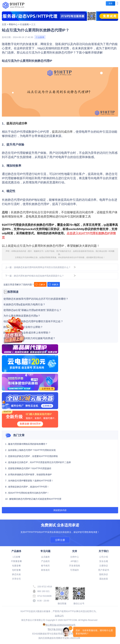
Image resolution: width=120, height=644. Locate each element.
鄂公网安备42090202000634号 (59, 625)
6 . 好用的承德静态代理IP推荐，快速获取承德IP (28, 475)
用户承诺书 (104, 570)
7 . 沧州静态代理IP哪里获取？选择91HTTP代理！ (29, 481)
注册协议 (104, 566)
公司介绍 (104, 557)
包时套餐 (16, 570)
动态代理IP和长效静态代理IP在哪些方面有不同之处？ (33, 321)
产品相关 (45, 561)
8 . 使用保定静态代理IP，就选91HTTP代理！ (27, 487)
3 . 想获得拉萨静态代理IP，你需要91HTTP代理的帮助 (31, 456)
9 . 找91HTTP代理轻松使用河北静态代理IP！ (27, 493)
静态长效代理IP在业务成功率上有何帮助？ (27, 333)
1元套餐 (16, 557)
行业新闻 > (26, 24)
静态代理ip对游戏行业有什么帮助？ (23, 327)
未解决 (53, 284)
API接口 (75, 561)
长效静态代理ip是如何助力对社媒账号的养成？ (29, 338)
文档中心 (75, 557)
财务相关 (45, 570)
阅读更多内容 (60, 510)
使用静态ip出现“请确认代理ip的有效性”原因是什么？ (32, 310)
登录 (110, 3)
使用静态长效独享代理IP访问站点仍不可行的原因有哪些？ (36, 299)
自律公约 (59, 616)
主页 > (5, 24)
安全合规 (104, 561)
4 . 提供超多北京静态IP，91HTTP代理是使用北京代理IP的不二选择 (38, 462)
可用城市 (75, 570)
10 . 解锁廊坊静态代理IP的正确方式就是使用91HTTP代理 (33, 499)
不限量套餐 (16, 561)
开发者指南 (75, 566)
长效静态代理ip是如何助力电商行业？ (24, 305)
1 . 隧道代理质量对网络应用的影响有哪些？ (26, 444)
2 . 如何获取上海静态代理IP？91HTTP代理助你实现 (30, 450)
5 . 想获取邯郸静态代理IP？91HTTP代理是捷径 (28, 468)
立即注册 (60, 540)
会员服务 (45, 557)
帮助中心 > (14, 24)
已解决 (40, 284)
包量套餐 (16, 566)
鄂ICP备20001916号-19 (59, 629)
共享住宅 (16, 579)
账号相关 (45, 566)
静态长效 (16, 574)
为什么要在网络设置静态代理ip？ (22, 316)
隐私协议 (104, 574)
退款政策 (104, 579)
